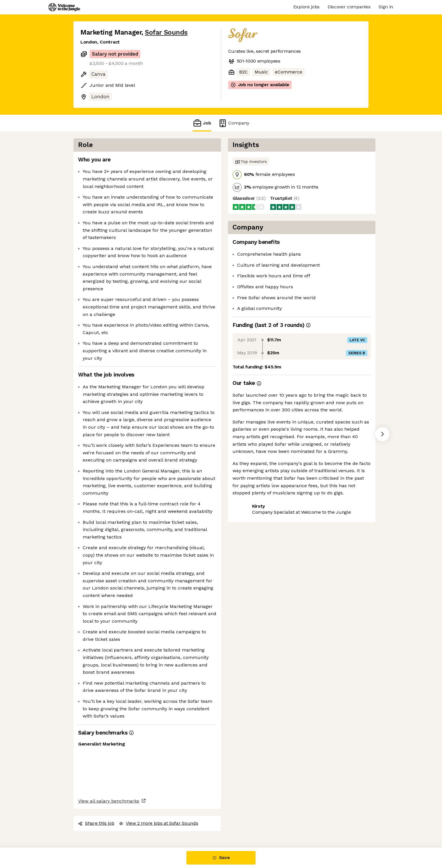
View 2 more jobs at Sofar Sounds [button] (159, 823)
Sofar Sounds (166, 32)
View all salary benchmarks (109, 801)
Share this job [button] (96, 823)
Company (234, 123)
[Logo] (64, 7)
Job (202, 123)
